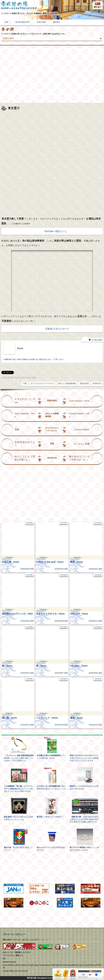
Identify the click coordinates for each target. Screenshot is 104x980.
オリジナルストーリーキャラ (42, 383)
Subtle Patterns (9, 962)
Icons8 (24, 971)
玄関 (6, 22)
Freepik (31, 965)
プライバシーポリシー (14, 934)
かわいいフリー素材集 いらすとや (16, 952)
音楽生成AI (41, 22)
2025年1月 (97, 383)
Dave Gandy (21, 965)
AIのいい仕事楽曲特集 (67, 383)
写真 (25, 383)
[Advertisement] (52, 74)
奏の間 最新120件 (23, 22)
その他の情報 (92, 340)
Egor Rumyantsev (43, 965)
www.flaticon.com (75, 965)
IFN (4, 959)
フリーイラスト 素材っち (13, 955)
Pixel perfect (57, 965)
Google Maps (8, 971)
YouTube (30, 523)
